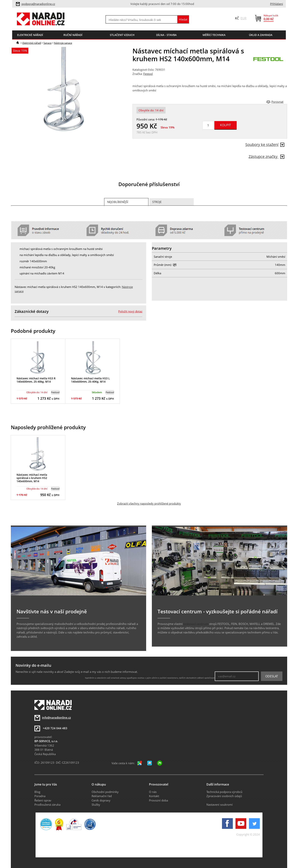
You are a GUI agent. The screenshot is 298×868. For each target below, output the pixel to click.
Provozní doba (159, 800)
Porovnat (277, 102)
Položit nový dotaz (130, 311)
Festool (148, 74)
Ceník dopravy (101, 800)
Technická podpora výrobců (224, 792)
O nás (153, 792)
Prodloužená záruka (47, 805)
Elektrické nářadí (32, 43)
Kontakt (154, 796)
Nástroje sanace (63, 43)
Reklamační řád (102, 796)
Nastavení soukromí (220, 805)
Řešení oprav (43, 800)
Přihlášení (277, 4)
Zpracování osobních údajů (224, 796)
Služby (96, 805)
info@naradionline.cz (56, 717)
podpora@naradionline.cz (38, 4)
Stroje (157, 202)
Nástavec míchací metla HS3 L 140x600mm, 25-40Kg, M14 (90, 380)
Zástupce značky (266, 157)
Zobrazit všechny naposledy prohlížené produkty (149, 503)
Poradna (40, 796)
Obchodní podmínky (105, 792)
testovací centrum (196, 624)
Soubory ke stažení (265, 145)
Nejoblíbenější (118, 202)
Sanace (48, 43)
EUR (244, 18)
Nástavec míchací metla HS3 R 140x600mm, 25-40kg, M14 (36, 380)
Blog (37, 792)
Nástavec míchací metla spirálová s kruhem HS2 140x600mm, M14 (32, 478)
